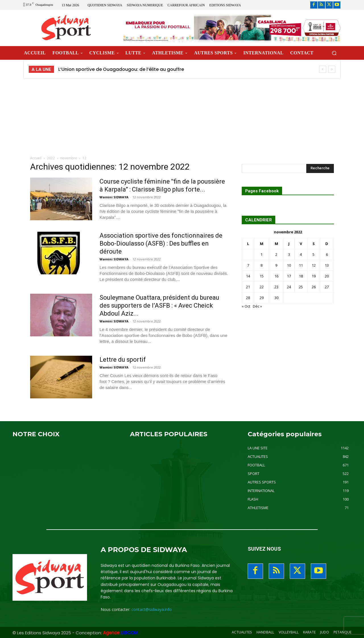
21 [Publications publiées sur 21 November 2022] (248, 287)
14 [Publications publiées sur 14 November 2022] (248, 276)
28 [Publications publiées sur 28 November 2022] (248, 298)
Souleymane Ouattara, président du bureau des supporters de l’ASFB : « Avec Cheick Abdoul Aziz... (159, 305)
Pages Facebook (262, 191)
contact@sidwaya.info (152, 609)
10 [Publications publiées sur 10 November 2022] (289, 265)
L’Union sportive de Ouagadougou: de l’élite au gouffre (121, 69)
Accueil (36, 158)
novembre (69, 158)
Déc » (257, 306)
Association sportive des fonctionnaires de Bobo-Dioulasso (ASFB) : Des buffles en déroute (161, 243)
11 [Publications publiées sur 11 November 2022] (301, 265)
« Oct (246, 306)
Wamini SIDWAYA (114, 197)
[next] (332, 69)
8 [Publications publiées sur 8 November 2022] (261, 265)
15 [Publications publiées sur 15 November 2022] (262, 276)
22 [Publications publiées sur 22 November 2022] (262, 287)
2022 (51, 158)
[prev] (323, 69)
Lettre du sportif (123, 360)
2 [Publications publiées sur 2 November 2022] (276, 254)
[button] (334, 53)
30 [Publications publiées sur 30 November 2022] (276, 298)
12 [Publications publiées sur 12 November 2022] (314, 265)
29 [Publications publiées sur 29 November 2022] (262, 298)
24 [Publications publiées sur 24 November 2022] (289, 287)
